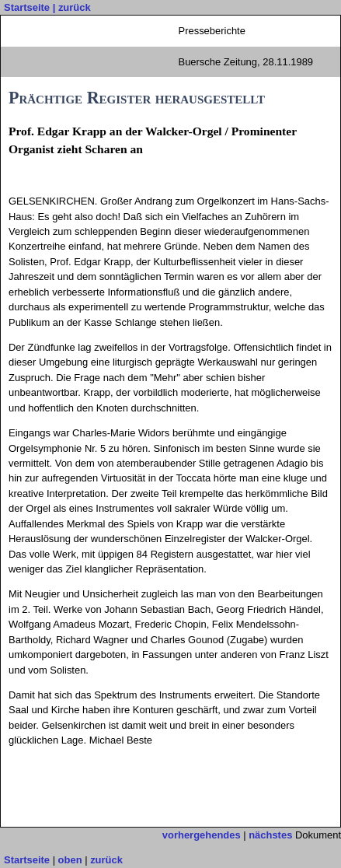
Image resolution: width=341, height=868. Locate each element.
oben (70, 860)
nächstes (270, 835)
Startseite (27, 7)
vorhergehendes (202, 835)
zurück (75, 7)
